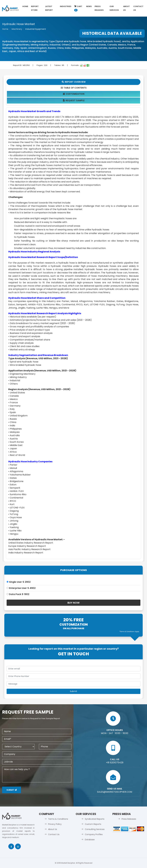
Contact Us (138, 8)
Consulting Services (95, 829)
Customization (74, 94)
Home (25, 6)
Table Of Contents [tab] (74, 88)
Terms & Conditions (58, 819)
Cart (78, 8)
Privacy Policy (55, 824)
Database (90, 840)
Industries (66, 6)
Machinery (17, 29)
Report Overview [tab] (73, 82)
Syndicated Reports (95, 819)
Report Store (35, 8)
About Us (126, 8)
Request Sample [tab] (74, 100)
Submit (12, 790)
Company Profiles (94, 834)
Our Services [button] (114, 8)
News (89, 6)
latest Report (49, 8)
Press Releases (99, 8)
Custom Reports (93, 824)
